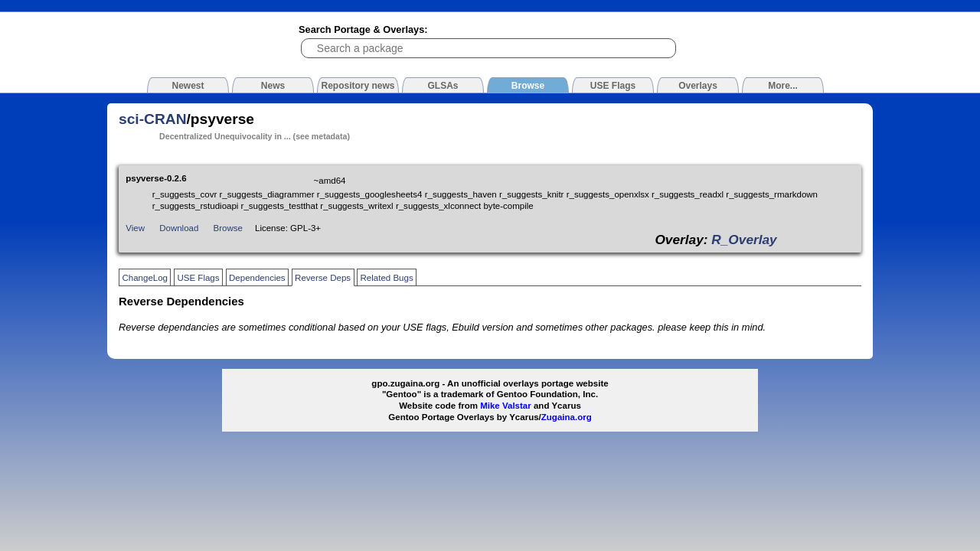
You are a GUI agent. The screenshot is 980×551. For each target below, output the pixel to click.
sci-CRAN (153, 119)
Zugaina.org (567, 417)
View (135, 228)
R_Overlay (744, 240)
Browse (228, 228)
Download (179, 228)
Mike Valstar (506, 406)
